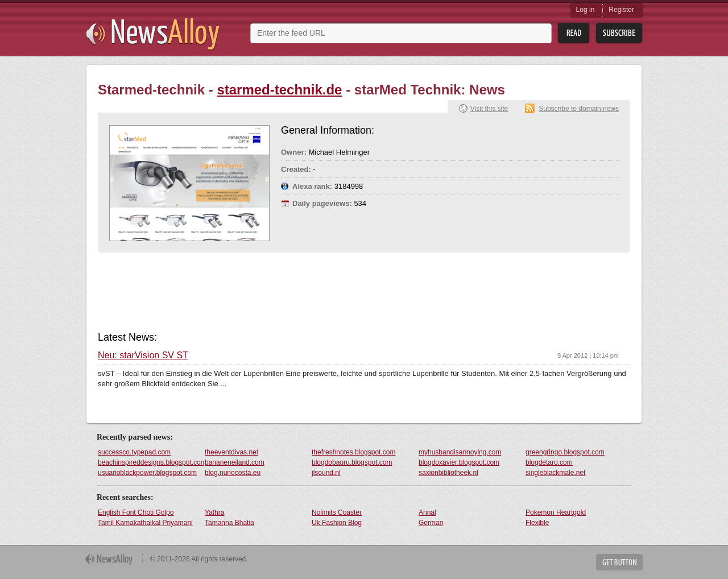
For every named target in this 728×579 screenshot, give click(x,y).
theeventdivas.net (231, 452)
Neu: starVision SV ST (143, 355)
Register (621, 10)
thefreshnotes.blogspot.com (353, 452)
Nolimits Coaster (337, 512)
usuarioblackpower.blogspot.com (147, 473)
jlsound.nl (326, 473)
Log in (586, 10)
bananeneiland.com (235, 462)
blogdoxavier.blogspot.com (459, 462)
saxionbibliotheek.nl (448, 473)
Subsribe (619, 33)
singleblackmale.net (555, 473)
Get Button (619, 562)
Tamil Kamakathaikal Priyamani (145, 523)
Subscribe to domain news (579, 109)
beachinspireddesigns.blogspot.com (151, 462)
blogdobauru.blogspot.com (352, 462)
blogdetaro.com (549, 462)
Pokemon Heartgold (556, 512)
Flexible (537, 523)
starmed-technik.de (279, 90)
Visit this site (489, 109)
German (431, 523)
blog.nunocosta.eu (233, 473)
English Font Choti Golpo (136, 512)
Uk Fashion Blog (337, 523)
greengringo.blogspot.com (565, 452)
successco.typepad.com (134, 452)
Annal (427, 512)
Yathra (214, 512)
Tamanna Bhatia (229, 523)
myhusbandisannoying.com (460, 452)
